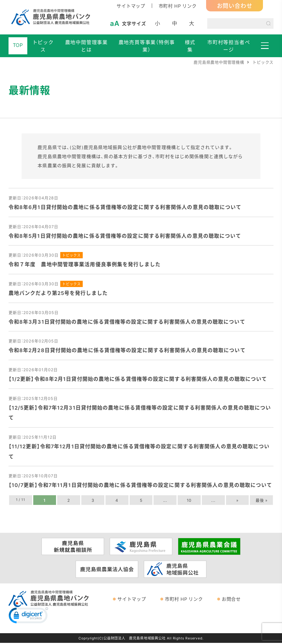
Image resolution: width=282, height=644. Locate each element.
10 (189, 501)
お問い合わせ (235, 6)
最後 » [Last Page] (262, 501)
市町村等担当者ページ (229, 46)
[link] (28, 618)
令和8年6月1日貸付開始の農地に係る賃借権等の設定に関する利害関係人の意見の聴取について (125, 207)
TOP (18, 45)
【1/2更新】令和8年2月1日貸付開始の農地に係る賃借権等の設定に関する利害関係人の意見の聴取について (138, 379)
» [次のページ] (238, 501)
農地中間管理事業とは (86, 46)
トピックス (43, 46)
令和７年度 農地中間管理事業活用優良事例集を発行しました (85, 264)
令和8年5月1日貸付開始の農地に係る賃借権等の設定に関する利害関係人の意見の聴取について (125, 236)
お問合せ (231, 600)
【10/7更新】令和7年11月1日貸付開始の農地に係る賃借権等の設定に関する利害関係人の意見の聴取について (141, 486)
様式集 (190, 46)
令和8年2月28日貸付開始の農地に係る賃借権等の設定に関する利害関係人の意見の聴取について (127, 351)
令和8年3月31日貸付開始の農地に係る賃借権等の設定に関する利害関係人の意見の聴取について (127, 322)
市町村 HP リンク (178, 6)
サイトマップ (131, 6)
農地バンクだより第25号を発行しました (58, 293)
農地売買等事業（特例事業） (147, 46)
